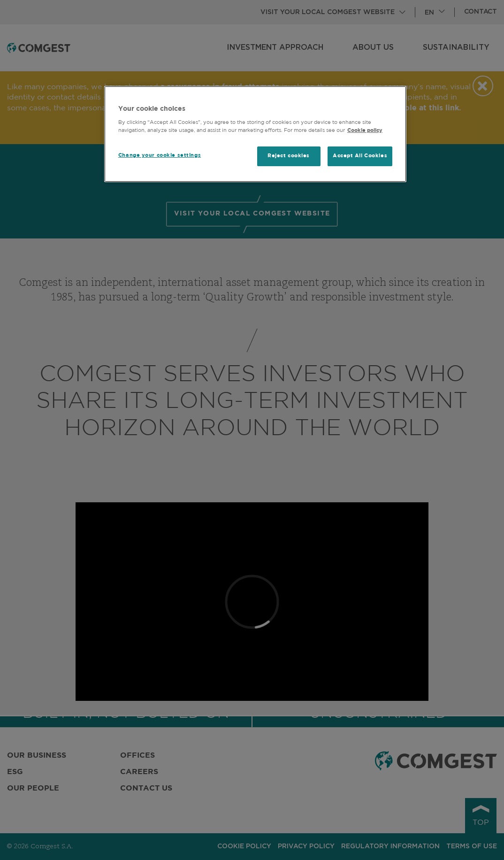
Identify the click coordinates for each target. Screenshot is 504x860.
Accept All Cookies (360, 156)
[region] (255, 134)
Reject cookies (289, 156)
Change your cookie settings (160, 155)
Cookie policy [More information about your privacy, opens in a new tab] (365, 131)
